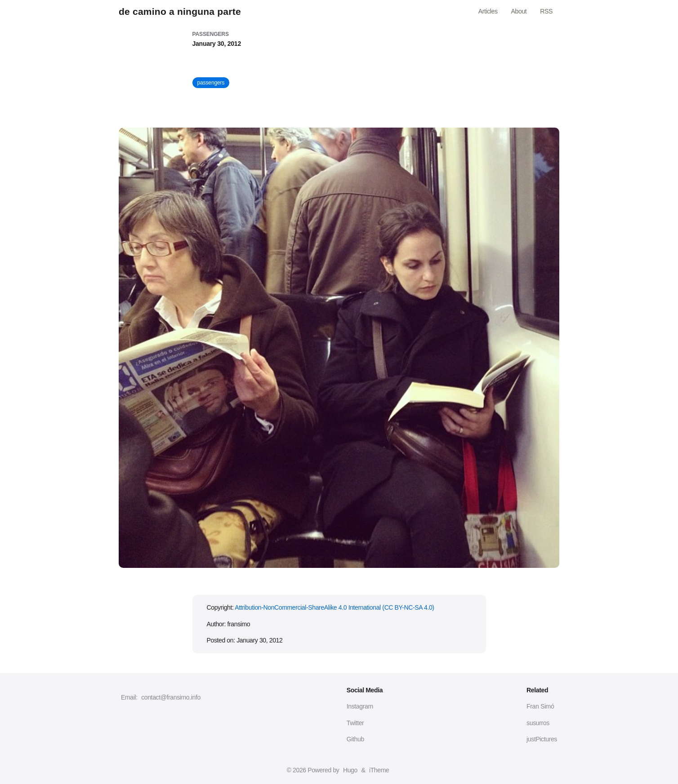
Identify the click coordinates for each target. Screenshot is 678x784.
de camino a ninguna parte (180, 11)
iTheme (379, 770)
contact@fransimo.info (171, 697)
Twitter (355, 723)
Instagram (360, 706)
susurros (538, 723)
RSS (546, 11)
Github (355, 739)
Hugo (350, 770)
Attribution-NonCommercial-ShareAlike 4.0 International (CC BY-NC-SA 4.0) (334, 607)
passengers (211, 83)
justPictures (542, 739)
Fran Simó (540, 706)
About (519, 11)
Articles (488, 11)
